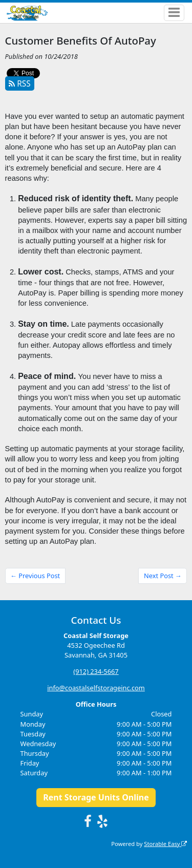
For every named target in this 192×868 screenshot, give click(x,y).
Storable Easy (165, 844)
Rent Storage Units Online (96, 797)
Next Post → (163, 576)
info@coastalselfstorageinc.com (96, 688)
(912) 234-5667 (96, 671)
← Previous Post (35, 576)
